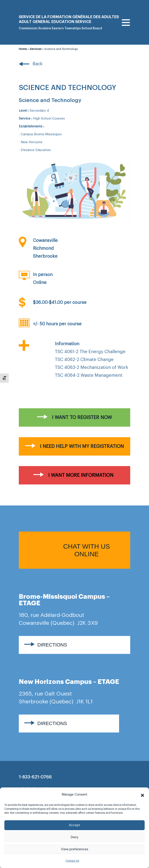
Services (36, 49)
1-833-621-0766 (35, 777)
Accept (74, 825)
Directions (52, 645)
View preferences (75, 849)
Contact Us (72, 861)
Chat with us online (87, 550)
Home (23, 49)
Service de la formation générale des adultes (69, 17)
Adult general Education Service (55, 22)
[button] (142, 795)
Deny (74, 837)
